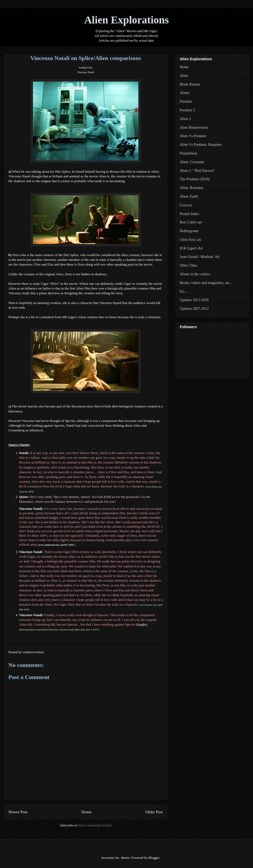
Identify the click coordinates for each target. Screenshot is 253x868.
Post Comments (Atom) (95, 825)
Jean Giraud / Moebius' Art (200, 257)
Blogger (154, 858)
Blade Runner (190, 84)
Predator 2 (187, 110)
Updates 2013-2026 (194, 300)
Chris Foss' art (190, 240)
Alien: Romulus (191, 188)
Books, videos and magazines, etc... (206, 283)
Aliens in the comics (195, 274)
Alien (184, 76)
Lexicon (186, 205)
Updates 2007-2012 (194, 309)
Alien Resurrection (194, 128)
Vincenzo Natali (86, 72)
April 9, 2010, (67, 545)
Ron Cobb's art (191, 222)
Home (86, 812)
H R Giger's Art (191, 248)
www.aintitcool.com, (50, 545)
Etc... (184, 291)
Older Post (154, 812)
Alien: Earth (189, 196)
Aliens (185, 93)
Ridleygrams (189, 231)
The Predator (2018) (195, 179)
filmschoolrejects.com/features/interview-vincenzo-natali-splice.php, (53, 630)
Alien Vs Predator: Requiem (201, 145)
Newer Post (18, 812)
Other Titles (189, 265)
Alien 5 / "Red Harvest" (197, 171)
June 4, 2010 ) (92, 630)
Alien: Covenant (192, 162)
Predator (186, 101)
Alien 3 (185, 119)
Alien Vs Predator (193, 136)
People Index (189, 214)
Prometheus (188, 153)
